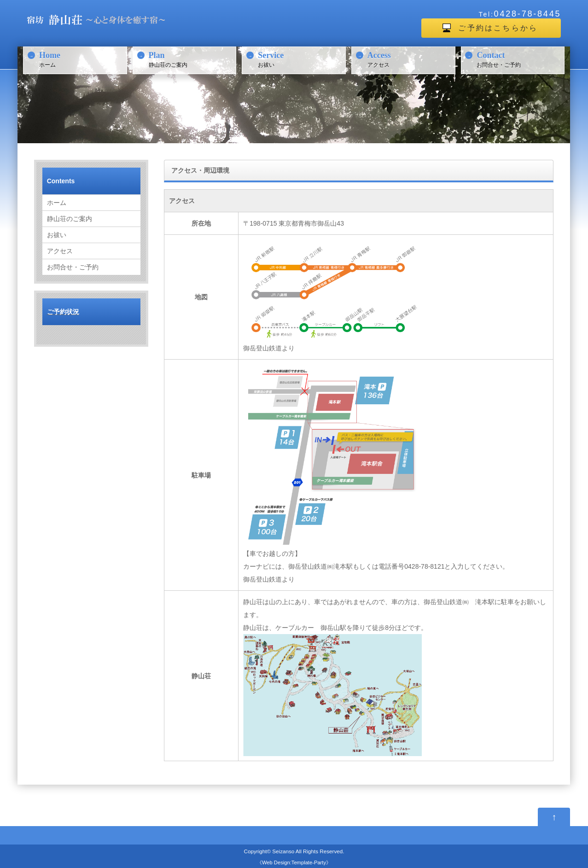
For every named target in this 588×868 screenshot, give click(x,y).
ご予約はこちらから (498, 28)
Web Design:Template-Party (294, 862)
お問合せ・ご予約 (519, 59)
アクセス (410, 59)
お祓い (300, 59)
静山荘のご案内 (191, 59)
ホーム (82, 59)
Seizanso (283, 851)
